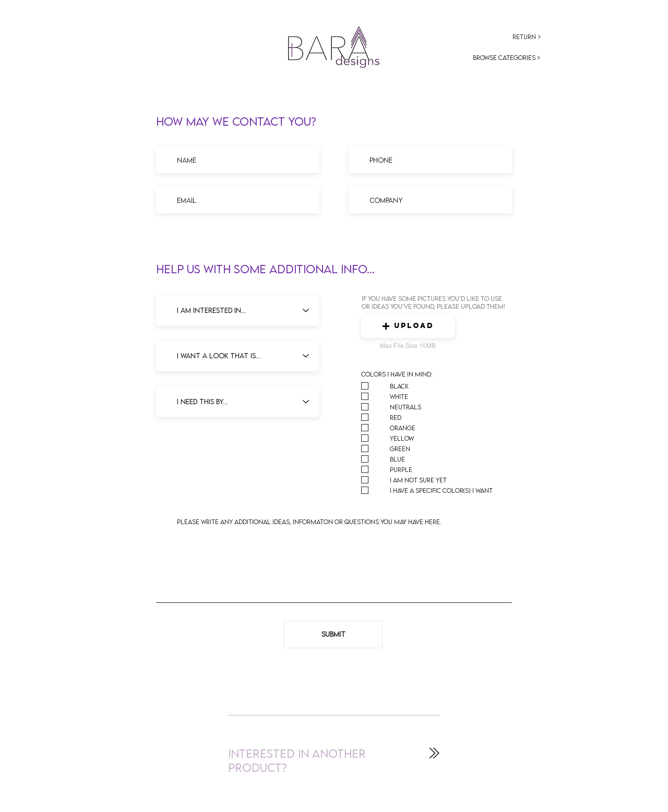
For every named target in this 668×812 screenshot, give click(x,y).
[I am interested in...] (238, 310)
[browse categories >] (507, 58)
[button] (408, 326)
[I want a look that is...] (238, 356)
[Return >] (527, 37)
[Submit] (333, 634)
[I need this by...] (238, 402)
